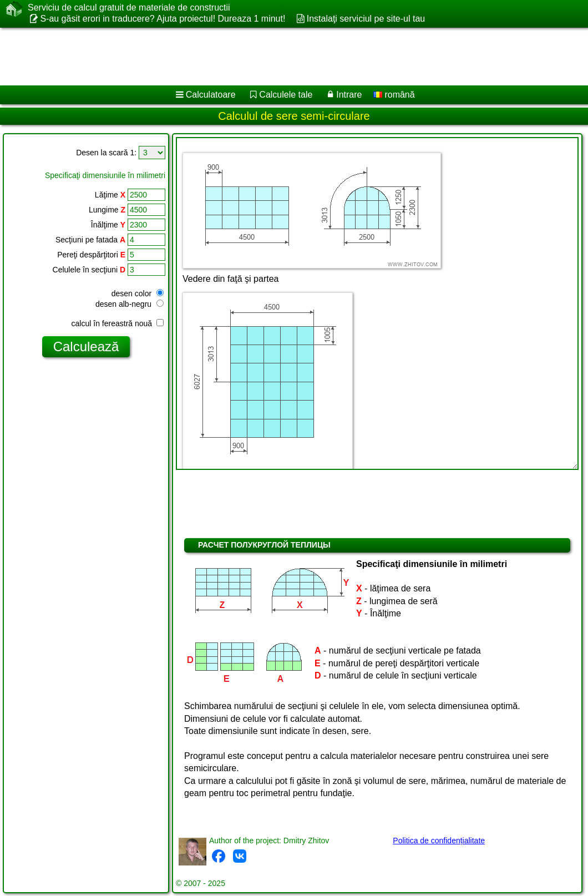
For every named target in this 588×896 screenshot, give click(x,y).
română (394, 95)
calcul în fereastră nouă (118, 323)
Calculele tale (286, 95)
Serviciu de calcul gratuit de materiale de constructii (129, 8)
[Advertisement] (283, 57)
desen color (138, 293)
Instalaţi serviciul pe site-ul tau (366, 19)
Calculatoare (211, 95)
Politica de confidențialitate (439, 841)
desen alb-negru (130, 304)
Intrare (349, 95)
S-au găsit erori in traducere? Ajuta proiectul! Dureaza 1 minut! (163, 19)
